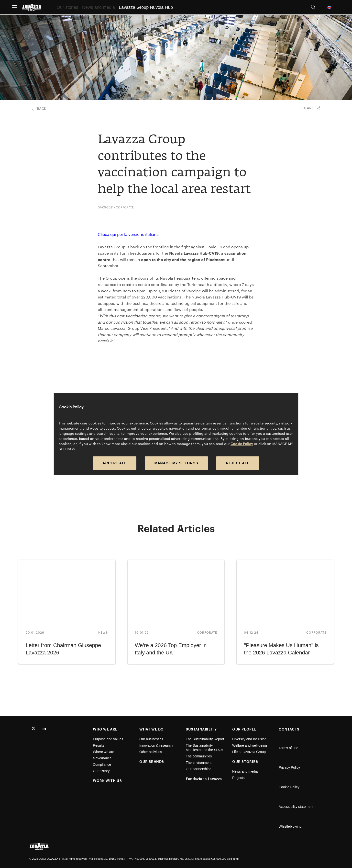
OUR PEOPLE (244, 729)
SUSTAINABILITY (201, 729)
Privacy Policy (289, 767)
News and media (245, 771)
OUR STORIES (245, 761)
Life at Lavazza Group (249, 752)
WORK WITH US (107, 781)
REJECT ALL (238, 463)
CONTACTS (289, 729)
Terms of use (288, 748)
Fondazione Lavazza (204, 779)
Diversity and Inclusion (250, 739)
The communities (199, 756)
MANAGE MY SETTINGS (176, 463)
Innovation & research (156, 745)
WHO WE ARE (105, 729)
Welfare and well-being (251, 745)
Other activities (151, 752)
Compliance (102, 765)
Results (99, 745)
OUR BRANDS (152, 761)
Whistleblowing (290, 826)
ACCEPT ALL (115, 463)
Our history (101, 771)
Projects (238, 778)
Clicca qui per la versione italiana (128, 234)
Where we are (104, 752)
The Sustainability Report (205, 739)
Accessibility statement (296, 807)
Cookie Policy (289, 787)
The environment (199, 763)
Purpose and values (108, 739)
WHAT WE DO (152, 729)
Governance (102, 758)
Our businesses (151, 739)
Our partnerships (199, 769)
